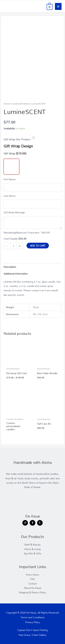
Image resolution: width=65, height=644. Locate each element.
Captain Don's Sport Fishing (32, 630)
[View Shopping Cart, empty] (49, 6)
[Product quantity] (13, 246)
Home (7, 104)
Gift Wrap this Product (17, 139)
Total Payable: (11, 239)
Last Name (10, 196)
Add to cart (38, 246)
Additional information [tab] (16, 274)
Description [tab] (10, 267)
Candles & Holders (20, 104)
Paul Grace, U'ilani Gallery (32, 635)
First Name (10, 179)
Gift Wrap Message (14, 212)
